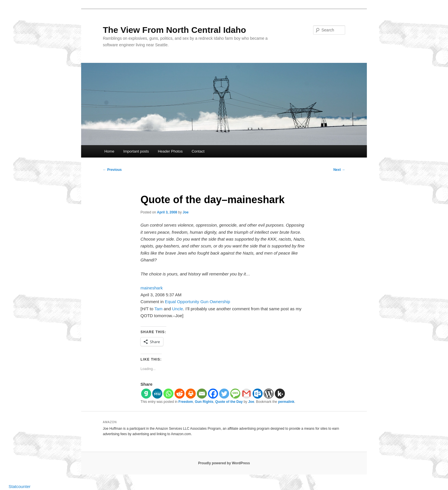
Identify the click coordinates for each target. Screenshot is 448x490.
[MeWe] (157, 394)
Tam (159, 309)
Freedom (186, 402)
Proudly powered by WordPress (224, 463)
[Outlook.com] (258, 394)
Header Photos (170, 151)
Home (109, 151)
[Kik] (280, 394)
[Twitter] (224, 394)
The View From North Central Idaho (174, 30)
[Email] (202, 394)
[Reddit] (180, 394)
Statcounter (20, 486)
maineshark (152, 288)
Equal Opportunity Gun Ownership (197, 302)
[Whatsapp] (168, 394)
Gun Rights (204, 402)
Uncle (177, 309)
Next (339, 170)
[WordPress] (269, 394)
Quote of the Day (229, 402)
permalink (286, 402)
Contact (198, 151)
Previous (112, 170)
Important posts (136, 151)
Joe (186, 212)
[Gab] (146, 394)
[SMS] (235, 394)
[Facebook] (213, 394)
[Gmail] (246, 394)
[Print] (191, 394)
